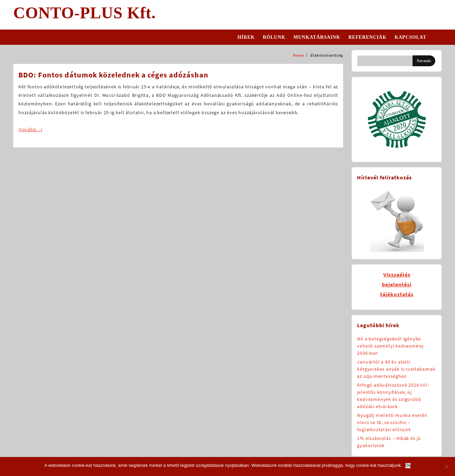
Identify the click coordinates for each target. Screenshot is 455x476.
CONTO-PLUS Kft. (85, 13)
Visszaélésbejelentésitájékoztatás (397, 284)
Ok (408, 466)
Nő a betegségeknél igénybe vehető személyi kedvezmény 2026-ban (391, 346)
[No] (446, 466)
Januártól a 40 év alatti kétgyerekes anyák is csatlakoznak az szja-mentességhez (396, 369)
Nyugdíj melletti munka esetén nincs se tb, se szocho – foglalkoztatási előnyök (392, 422)
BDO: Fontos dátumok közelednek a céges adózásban (113, 75)
